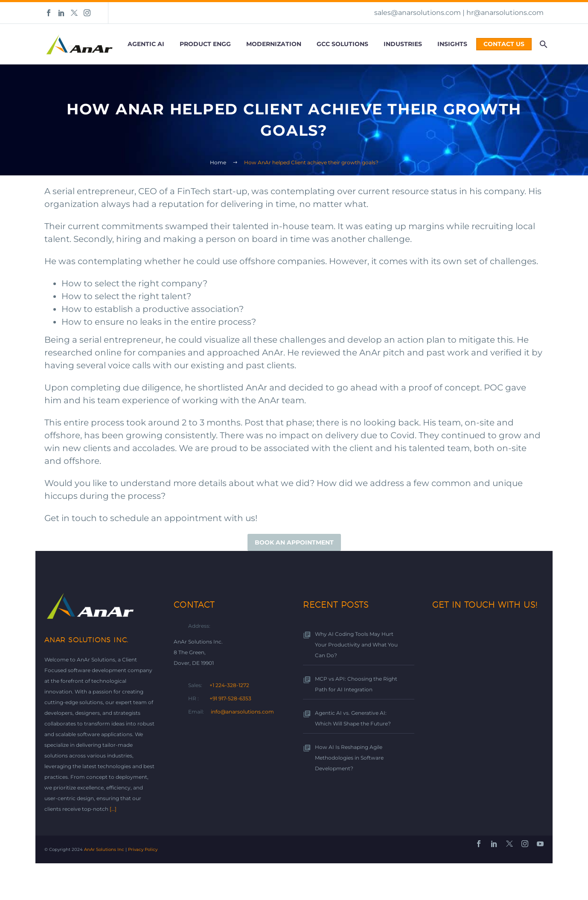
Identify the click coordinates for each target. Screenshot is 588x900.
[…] (113, 809)
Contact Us (504, 44)
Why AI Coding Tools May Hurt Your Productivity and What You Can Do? (356, 645)
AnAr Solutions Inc (104, 849)
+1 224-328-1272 (229, 685)
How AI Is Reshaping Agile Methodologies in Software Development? (349, 758)
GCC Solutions (342, 44)
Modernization (274, 44)
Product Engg (205, 44)
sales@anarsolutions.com (418, 13)
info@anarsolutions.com (242, 712)
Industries (403, 44)
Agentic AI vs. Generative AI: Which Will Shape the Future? (353, 718)
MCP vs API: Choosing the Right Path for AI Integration (356, 684)
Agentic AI (146, 44)
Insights (452, 44)
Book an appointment (294, 542)
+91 (231, 698)
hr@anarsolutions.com (505, 13)
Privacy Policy (143, 849)
